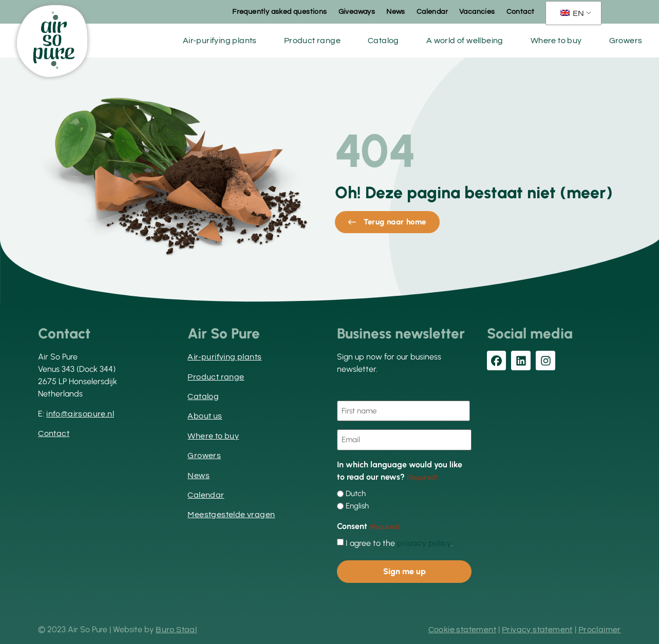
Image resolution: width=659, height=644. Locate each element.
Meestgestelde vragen (231, 515)
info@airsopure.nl (80, 414)
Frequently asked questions (279, 12)
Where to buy (556, 41)
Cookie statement (462, 630)
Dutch (356, 494)
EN (572, 13)
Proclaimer (600, 630)
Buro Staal (176, 630)
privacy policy (424, 543)
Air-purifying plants (220, 41)
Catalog (383, 41)
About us (205, 416)
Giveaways (357, 12)
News (396, 12)
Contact (521, 12)
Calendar (432, 12)
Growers (626, 41)
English (357, 506)
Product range (312, 41)
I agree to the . (399, 543)
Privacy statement (537, 630)
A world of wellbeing (465, 41)
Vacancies (477, 12)
